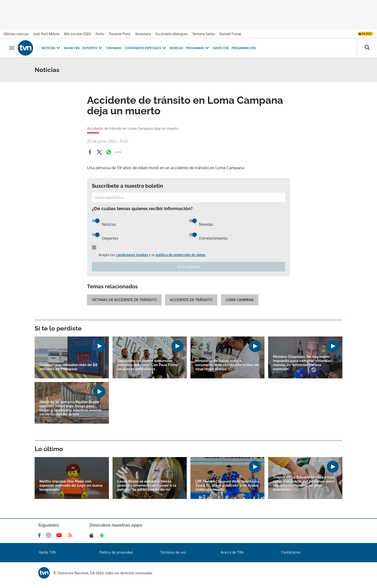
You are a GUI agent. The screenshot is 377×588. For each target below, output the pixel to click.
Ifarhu (100, 34)
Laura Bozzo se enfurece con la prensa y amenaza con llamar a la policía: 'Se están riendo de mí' (147, 486)
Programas (198, 48)
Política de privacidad (116, 552)
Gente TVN (221, 48)
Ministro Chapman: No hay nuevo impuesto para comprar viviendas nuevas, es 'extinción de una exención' (302, 363)
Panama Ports (120, 34)
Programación (244, 48)
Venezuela (143, 34)
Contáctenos (291, 552)
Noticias (51, 48)
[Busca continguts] (367, 48)
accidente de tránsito (191, 300)
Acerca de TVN (232, 552)
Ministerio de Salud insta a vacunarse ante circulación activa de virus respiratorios (227, 365)
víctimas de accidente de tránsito (124, 300)
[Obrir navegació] (12, 48)
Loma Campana (240, 300)
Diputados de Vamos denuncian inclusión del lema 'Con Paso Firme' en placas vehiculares (148, 365)
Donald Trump (230, 34)
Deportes (93, 48)
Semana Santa (204, 34)
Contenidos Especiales (146, 48)
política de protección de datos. (181, 255)
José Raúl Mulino (46, 34)
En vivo (367, 34)
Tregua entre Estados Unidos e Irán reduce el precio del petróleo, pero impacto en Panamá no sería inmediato (304, 484)
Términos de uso (173, 552)
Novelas (176, 48)
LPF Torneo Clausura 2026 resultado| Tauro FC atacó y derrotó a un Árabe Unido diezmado (227, 486)
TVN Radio (114, 48)
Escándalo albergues (172, 34)
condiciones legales (132, 255)
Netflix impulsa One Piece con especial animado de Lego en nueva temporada (71, 486)
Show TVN (72, 48)
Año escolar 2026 (77, 34)
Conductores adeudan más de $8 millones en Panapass (68, 367)
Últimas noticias (16, 34)
